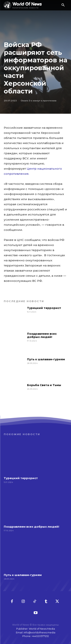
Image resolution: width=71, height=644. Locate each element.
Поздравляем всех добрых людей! (42, 335)
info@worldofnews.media (39, 632)
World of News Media (42, 629)
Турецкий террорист (44, 308)
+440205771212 (40, 636)
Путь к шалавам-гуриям (46, 359)
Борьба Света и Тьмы (44, 385)
